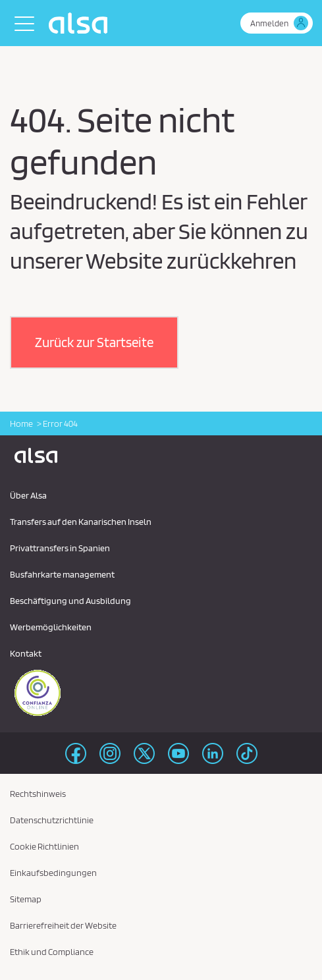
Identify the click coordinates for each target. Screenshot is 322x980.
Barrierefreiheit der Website (63, 925)
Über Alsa (28, 495)
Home (21, 423)
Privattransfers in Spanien (60, 548)
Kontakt (26, 653)
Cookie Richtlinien (44, 846)
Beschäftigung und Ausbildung (70, 601)
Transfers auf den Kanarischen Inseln (81, 522)
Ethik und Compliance (52, 952)
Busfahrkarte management (62, 574)
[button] (94, 342)
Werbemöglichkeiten (51, 627)
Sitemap (26, 899)
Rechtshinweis (38, 794)
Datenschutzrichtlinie (52, 820)
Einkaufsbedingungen (53, 873)
